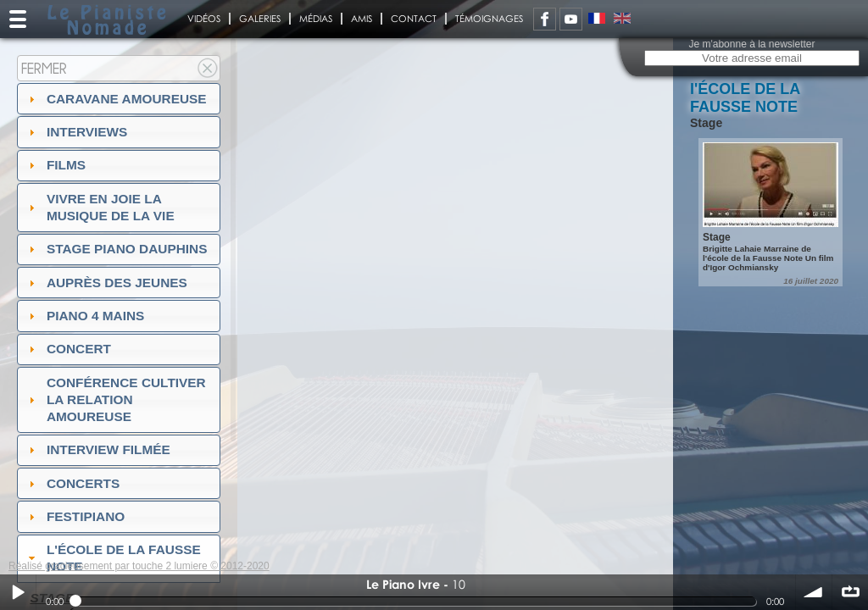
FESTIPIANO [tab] (75, 516)
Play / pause (18, 592)
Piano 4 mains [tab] (85, 316)
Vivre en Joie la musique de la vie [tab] (100, 207)
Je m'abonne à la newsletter (751, 44)
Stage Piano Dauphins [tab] (116, 249)
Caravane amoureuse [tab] (116, 99)
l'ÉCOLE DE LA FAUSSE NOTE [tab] (113, 558)
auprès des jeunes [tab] (106, 283)
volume (814, 592)
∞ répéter (850, 592)
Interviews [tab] (76, 132)
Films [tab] (55, 165)
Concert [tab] (68, 349)
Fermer (44, 68)
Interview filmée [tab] (97, 449)
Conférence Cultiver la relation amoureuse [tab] (115, 399)
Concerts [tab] (72, 483)
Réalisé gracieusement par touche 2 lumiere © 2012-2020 (139, 566)
